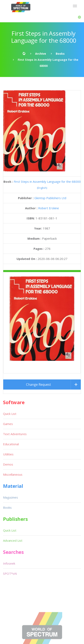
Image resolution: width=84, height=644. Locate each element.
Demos (8, 429)
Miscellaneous (13, 439)
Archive (41, 54)
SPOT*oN (10, 538)
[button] (79, 17)
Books (60, 54)
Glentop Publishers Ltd (50, 198)
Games (8, 388)
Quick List (10, 378)
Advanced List (13, 505)
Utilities (8, 419)
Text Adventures (15, 398)
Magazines (10, 462)
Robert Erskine (49, 208)
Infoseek (9, 528)
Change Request (38, 349)
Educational (11, 408)
